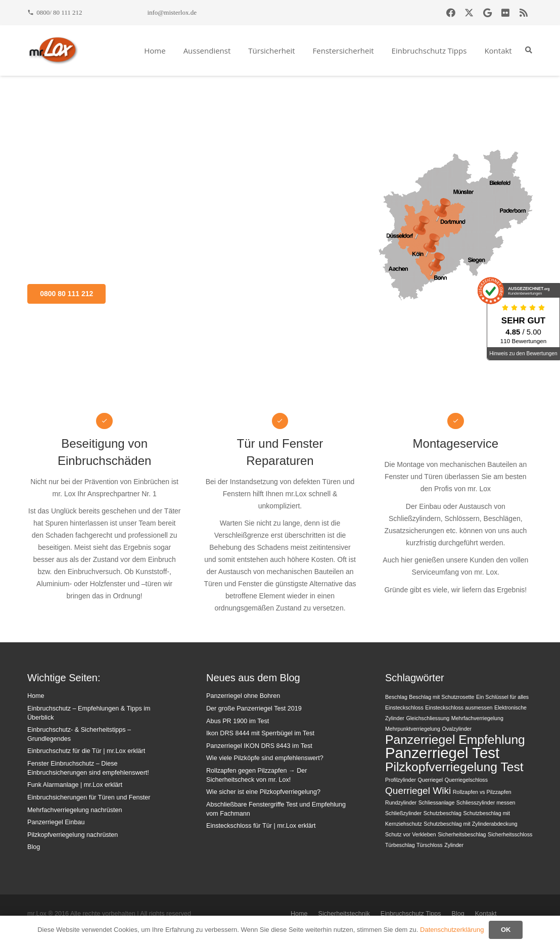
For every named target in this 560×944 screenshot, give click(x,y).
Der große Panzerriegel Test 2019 (254, 709)
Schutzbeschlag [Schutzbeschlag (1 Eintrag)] (442, 813)
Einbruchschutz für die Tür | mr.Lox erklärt (86, 751)
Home (36, 696)
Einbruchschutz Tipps (411, 914)
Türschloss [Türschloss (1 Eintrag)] (430, 845)
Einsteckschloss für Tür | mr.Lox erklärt (261, 826)
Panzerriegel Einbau (56, 822)
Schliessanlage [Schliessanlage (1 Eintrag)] (437, 803)
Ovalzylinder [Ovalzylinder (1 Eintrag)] (457, 729)
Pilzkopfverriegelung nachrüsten (73, 835)
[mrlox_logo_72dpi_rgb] (53, 51)
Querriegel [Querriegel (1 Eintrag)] (430, 780)
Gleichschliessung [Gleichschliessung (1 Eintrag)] (428, 718)
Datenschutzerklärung (452, 930)
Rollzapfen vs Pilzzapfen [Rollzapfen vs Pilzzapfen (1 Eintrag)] (482, 792)
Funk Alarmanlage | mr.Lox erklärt (75, 785)
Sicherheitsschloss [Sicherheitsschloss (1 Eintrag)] (510, 834)
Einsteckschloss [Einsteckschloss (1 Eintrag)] (404, 707)
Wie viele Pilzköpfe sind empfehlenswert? (265, 758)
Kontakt (486, 914)
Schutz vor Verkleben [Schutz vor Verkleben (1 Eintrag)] (411, 834)
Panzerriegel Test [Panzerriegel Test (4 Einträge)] (442, 753)
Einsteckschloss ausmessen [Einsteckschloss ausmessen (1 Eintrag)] (459, 707)
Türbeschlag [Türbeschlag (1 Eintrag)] (400, 845)
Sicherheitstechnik (344, 914)
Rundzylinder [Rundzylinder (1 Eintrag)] (401, 803)
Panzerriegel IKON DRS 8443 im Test (259, 746)
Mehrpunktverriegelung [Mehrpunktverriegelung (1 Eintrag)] (413, 729)
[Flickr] (505, 13)
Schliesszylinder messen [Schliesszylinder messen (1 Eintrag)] (486, 803)
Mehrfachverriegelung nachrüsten (75, 810)
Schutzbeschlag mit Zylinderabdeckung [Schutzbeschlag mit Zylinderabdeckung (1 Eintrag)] (470, 824)
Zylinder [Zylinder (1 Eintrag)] (454, 845)
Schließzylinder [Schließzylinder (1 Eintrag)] (403, 813)
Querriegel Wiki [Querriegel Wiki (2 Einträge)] (418, 791)
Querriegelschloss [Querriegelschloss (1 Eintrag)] (466, 780)
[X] (469, 13)
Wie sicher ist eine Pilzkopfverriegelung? (263, 792)
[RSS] (524, 13)
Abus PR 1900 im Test (238, 721)
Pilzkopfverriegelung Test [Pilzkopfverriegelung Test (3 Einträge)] (454, 767)
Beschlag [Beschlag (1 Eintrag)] (396, 697)
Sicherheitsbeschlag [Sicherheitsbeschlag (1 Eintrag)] (462, 834)
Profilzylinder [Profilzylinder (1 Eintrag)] (401, 780)
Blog (34, 847)
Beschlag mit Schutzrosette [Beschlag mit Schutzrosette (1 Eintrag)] (441, 697)
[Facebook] (451, 13)
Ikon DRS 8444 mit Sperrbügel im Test (260, 733)
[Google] (487, 13)
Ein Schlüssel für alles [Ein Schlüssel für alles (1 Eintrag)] (502, 697)
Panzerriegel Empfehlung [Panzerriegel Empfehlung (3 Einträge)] (455, 740)
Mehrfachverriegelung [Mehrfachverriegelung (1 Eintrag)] (477, 718)
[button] (528, 50)
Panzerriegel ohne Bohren (243, 696)
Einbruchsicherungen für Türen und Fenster (89, 797)
